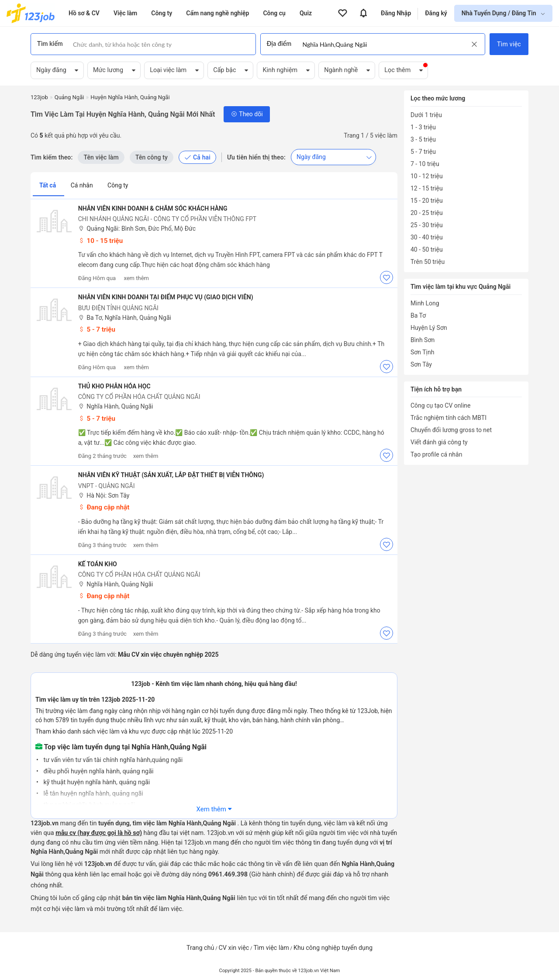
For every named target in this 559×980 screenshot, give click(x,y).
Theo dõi (247, 114)
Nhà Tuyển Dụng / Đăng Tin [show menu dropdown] (500, 13)
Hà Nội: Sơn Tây (104, 496)
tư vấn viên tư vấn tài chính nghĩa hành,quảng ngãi (112, 760)
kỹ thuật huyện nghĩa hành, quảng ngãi (96, 782)
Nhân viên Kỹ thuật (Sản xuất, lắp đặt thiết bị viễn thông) (172, 475)
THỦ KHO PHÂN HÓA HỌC (115, 386)
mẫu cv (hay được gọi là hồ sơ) (99, 833)
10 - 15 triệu (101, 241)
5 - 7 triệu (97, 329)
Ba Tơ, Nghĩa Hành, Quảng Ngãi (125, 318)
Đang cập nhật (104, 507)
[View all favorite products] (342, 13)
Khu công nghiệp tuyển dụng (333, 948)
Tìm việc (509, 44)
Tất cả (48, 185)
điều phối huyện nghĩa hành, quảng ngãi (98, 771)
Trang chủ (200, 948)
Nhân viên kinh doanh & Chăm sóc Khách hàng (153, 208)
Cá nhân (83, 185)
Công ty (118, 185)
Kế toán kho (98, 564)
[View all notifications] (363, 13)
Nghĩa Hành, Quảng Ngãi (116, 407)
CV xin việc (234, 948)
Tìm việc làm (271, 948)
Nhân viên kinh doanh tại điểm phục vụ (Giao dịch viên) (166, 297)
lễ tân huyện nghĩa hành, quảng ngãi (93, 794)
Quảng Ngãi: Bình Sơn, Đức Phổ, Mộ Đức (137, 229)
